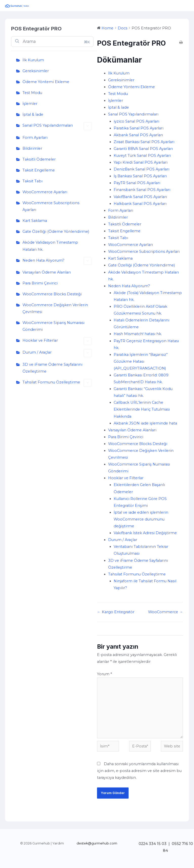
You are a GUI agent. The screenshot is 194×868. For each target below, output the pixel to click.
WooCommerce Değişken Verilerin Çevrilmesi (55, 308)
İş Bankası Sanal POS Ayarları (140, 176)
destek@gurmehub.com (97, 843)
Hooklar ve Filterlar (57, 341)
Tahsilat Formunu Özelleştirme (57, 383)
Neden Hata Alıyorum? (57, 261)
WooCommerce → (165, 612)
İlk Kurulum (33, 60)
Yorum (104, 674)
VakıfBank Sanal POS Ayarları (140, 197)
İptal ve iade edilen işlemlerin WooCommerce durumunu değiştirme (141, 519)
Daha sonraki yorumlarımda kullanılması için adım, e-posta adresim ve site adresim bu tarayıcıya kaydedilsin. (139, 771)
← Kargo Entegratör (116, 612)
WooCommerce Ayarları (45, 192)
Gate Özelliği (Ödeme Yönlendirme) (56, 232)
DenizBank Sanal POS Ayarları (141, 169)
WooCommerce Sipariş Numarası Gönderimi (53, 326)
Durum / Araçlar (57, 353)
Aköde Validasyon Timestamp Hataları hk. (50, 246)
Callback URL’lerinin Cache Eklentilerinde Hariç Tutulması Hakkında (142, 409)
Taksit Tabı (32, 181)
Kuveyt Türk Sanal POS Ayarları (142, 156)
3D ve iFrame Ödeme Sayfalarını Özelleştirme (52, 368)
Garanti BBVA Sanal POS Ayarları (143, 149)
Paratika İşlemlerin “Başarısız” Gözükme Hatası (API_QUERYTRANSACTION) (141, 361)
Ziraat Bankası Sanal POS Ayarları (144, 142)
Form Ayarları (35, 138)
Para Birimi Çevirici (40, 283)
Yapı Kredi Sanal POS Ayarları (141, 162)
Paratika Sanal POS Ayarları (139, 128)
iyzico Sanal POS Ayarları (136, 121)
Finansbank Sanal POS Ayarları (142, 190)
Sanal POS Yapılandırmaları (57, 126)
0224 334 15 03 (153, 844)
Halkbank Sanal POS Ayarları (140, 204)
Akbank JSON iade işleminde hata (145, 423)
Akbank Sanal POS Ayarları (138, 135)
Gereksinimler (36, 71)
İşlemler (30, 104)
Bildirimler (32, 148)
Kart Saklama (35, 221)
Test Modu (32, 93)
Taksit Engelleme (39, 170)
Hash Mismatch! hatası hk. (138, 334)
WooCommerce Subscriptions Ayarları (51, 206)
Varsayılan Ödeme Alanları (47, 272)
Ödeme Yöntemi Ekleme (46, 82)
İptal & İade (33, 114)
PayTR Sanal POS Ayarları (137, 183)
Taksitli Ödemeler (39, 159)
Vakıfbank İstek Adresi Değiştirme (145, 533)
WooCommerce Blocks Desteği (52, 294)
